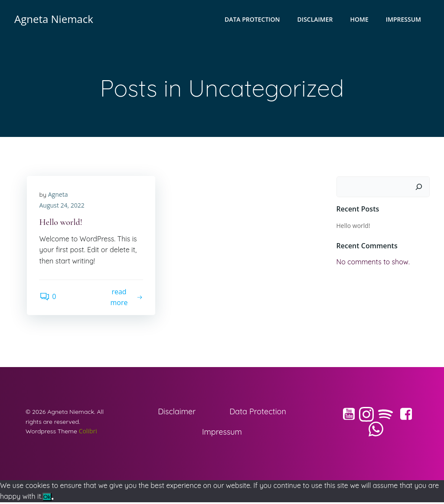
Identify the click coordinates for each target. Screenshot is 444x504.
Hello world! (353, 226)
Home (360, 20)
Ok (47, 499)
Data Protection (253, 20)
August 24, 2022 (62, 206)
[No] (52, 501)
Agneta (59, 195)
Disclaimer (316, 20)
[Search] (419, 187)
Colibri (88, 433)
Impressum (404, 20)
